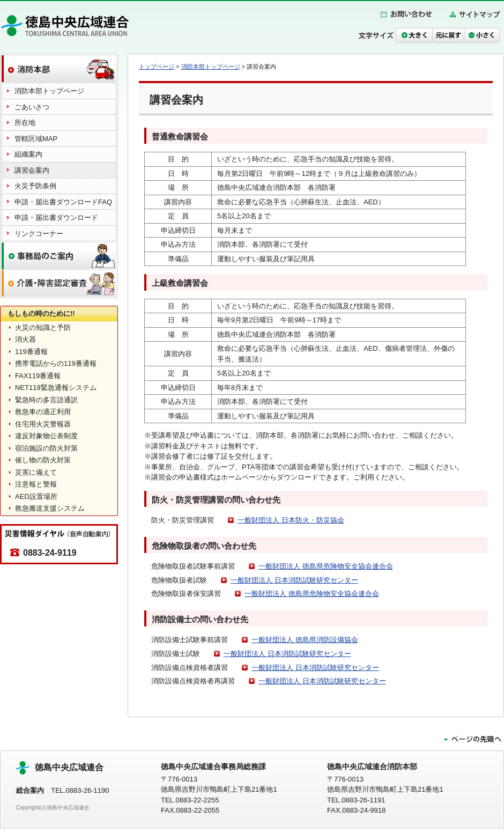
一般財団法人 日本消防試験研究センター (294, 580)
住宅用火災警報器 (43, 424)
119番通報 (31, 352)
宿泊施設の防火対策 (46, 448)
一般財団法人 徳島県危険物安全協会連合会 (326, 566)
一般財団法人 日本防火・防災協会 (291, 520)
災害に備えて (36, 472)
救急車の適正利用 (43, 412)
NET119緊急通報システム (56, 388)
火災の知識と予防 (43, 327)
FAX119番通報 (38, 376)
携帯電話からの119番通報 (56, 363)
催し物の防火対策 (43, 460)
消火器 (25, 339)
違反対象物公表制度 (46, 436)
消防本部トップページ (211, 67)
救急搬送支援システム (50, 508)
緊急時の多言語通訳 (46, 400)
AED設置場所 (36, 496)
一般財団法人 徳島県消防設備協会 (305, 640)
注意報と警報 (36, 484)
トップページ (157, 67)
